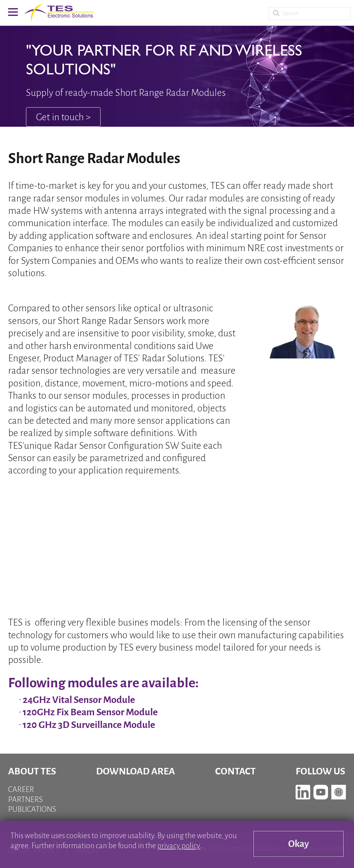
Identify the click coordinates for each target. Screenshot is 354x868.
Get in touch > (63, 117)
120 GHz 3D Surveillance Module (89, 725)
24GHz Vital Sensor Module (79, 700)
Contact (235, 771)
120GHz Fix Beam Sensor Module (90, 712)
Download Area (135, 771)
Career (21, 790)
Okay (298, 844)
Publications (32, 809)
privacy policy (179, 846)
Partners (25, 800)
